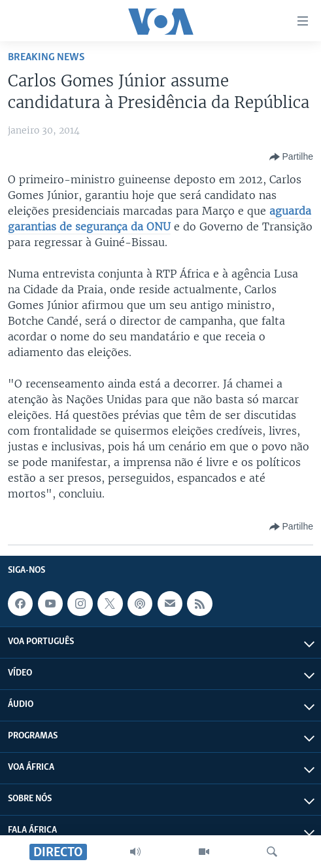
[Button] (291, 157)
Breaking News (46, 57)
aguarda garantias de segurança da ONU (160, 219)
